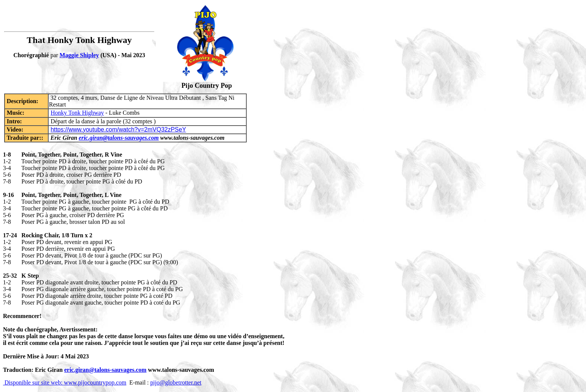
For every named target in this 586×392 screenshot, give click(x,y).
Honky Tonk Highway (77, 113)
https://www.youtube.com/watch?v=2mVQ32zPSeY (118, 129)
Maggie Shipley (79, 55)
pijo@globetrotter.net (176, 382)
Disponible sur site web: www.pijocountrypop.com (65, 382)
